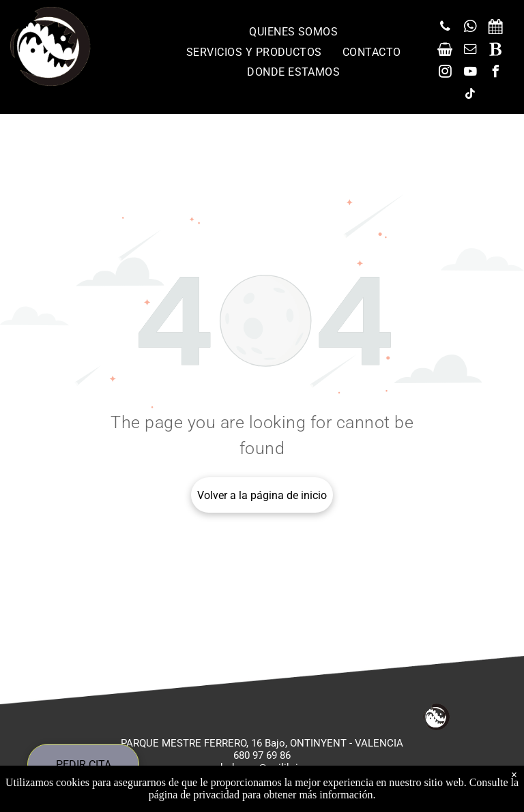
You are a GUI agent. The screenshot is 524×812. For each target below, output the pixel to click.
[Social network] (495, 28)
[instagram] (445, 73)
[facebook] (495, 73)
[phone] (445, 28)
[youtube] (470, 73)
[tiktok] (470, 96)
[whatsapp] (470, 28)
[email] (470, 51)
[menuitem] (293, 32)
